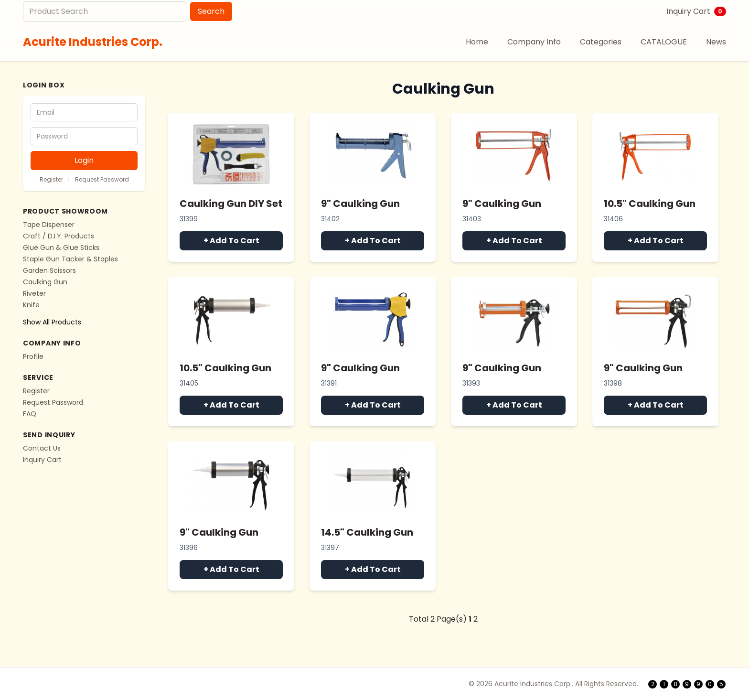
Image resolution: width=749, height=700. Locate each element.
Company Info (534, 42)
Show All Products (52, 322)
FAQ (30, 414)
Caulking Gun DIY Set (231, 204)
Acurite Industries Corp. (93, 42)
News (716, 42)
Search (211, 11)
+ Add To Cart (231, 241)
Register (51, 179)
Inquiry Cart (696, 11)
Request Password (102, 179)
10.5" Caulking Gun (650, 204)
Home (477, 42)
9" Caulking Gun (360, 204)
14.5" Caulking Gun (367, 532)
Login (84, 160)
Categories (601, 42)
